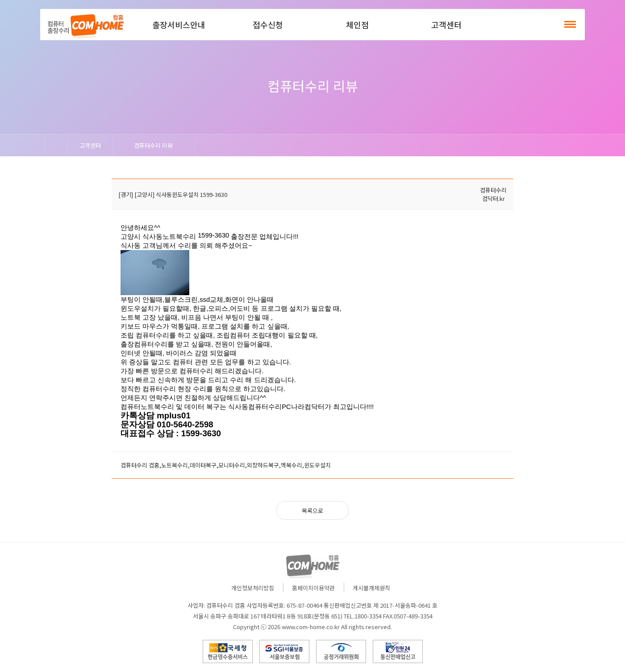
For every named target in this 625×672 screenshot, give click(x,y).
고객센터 (446, 25)
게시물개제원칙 (371, 588)
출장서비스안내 (179, 25)
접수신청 (268, 25)
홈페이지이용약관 (313, 588)
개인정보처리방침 (253, 588)
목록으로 (312, 511)
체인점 (357, 25)
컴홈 (85, 25)
